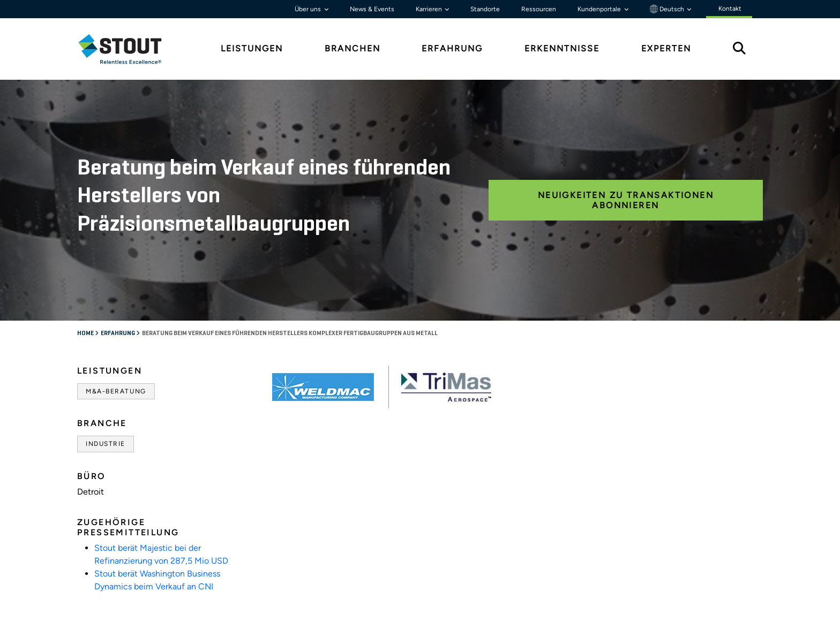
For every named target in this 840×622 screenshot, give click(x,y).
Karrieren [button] (430, 9)
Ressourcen (539, 9)
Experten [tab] (666, 48)
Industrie (106, 444)
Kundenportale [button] (600, 9)
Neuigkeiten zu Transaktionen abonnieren (626, 200)
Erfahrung (118, 333)
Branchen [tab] (352, 48)
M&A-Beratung (116, 391)
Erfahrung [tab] (452, 48)
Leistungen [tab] (252, 48)
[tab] (128, 49)
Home (86, 333)
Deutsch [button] (668, 9)
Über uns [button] (309, 9)
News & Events (372, 9)
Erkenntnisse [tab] (562, 48)
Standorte (485, 9)
